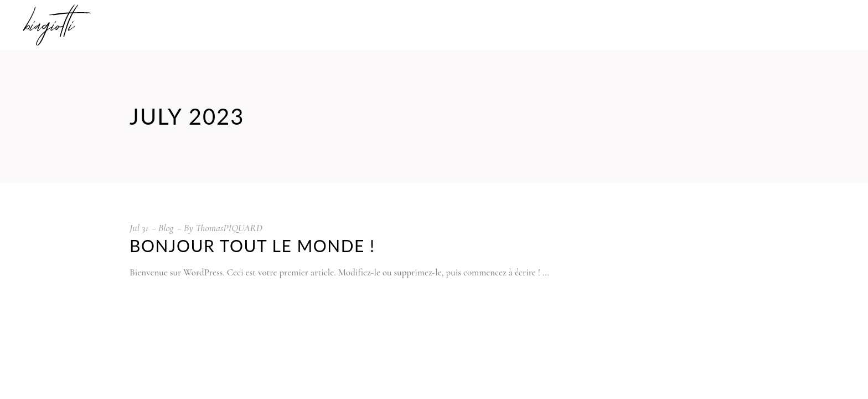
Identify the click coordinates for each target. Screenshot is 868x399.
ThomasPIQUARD (229, 228)
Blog (166, 228)
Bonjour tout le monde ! (252, 245)
